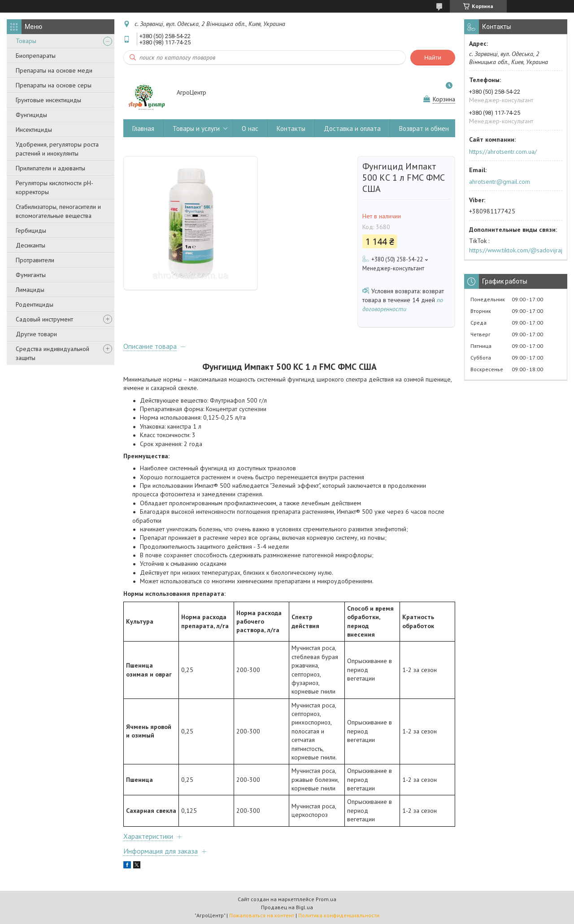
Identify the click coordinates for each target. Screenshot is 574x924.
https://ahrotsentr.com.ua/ (503, 152)
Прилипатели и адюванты (50, 168)
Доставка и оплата (352, 128)
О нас (250, 128)
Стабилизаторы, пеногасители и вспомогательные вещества (58, 211)
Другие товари (36, 334)
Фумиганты (31, 275)
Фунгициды (31, 115)
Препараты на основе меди (54, 70)
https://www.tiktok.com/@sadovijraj (516, 250)
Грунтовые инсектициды (48, 100)
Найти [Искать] (433, 58)
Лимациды (30, 290)
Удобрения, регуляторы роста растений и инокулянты (57, 149)
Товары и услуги (196, 128)
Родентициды (35, 304)
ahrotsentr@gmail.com (500, 182)
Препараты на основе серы (54, 85)
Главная (143, 128)
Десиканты (30, 245)
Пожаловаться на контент (262, 915)
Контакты (291, 128)
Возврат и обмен (424, 128)
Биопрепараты (36, 56)
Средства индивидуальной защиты (52, 353)
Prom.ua (326, 899)
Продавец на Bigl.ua (287, 907)
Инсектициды (34, 130)
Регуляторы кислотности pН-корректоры (54, 187)
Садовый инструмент (44, 319)
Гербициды (31, 230)
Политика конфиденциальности (339, 915)
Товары (26, 41)
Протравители (35, 260)
